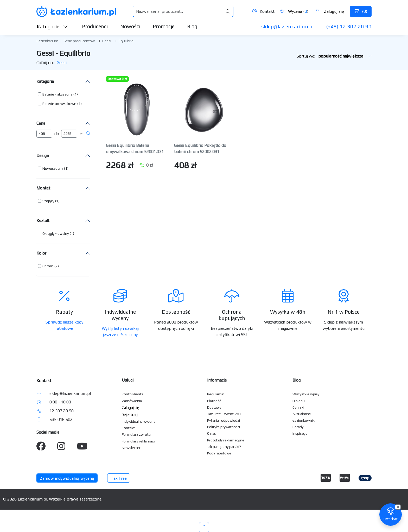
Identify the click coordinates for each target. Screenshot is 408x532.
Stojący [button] (48, 201)
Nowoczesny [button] (53, 168)
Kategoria (45, 81)
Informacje (217, 380)
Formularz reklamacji (138, 441)
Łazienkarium (47, 41)
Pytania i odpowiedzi (224, 420)
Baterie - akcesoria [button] (57, 94)
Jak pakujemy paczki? (224, 447)
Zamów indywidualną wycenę (67, 478)
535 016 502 (61, 419)
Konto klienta (133, 394)
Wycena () (294, 11)
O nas (212, 433)
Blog (192, 26)
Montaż (43, 188)
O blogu (299, 401)
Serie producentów (79, 41)
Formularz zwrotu (136, 434)
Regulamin (216, 394)
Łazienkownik (304, 420)
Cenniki (298, 407)
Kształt (43, 221)
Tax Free (119, 478)
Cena (41, 123)
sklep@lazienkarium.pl (287, 26)
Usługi (128, 380)
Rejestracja (131, 415)
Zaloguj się (330, 11)
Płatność (214, 401)
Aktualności (302, 414)
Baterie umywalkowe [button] (59, 104)
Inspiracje (300, 433)
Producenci (95, 26)
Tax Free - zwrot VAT (224, 414)
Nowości (130, 26)
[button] (58, 94)
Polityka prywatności (224, 427)
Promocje (164, 26)
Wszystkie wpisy (306, 394)
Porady (298, 427)
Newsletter (131, 448)
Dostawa (214, 407)
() (361, 11)
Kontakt (263, 11)
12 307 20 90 (62, 411)
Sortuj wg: (334, 56)
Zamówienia (132, 401)
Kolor (41, 253)
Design (43, 156)
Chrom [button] (48, 266)
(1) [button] (76, 94)
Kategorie (52, 26)
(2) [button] (57, 266)
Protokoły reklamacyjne (226, 440)
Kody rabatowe (219, 453)
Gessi (107, 41)
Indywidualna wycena (139, 421)
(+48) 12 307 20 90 (349, 26)
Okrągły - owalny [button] (56, 233)
